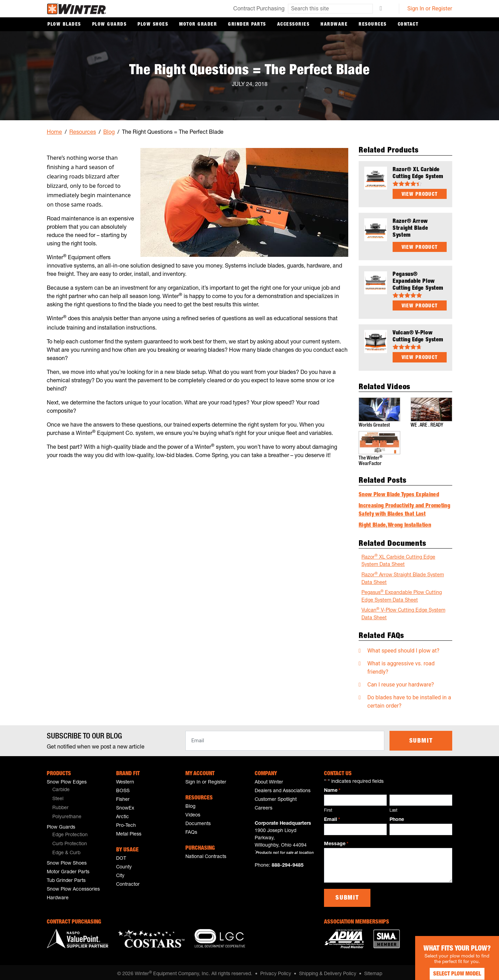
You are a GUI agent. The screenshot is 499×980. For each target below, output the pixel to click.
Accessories (294, 25)
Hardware (334, 25)
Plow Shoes (153, 25)
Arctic (122, 814)
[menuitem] (76, 787)
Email (332, 817)
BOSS (123, 788)
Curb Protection (70, 841)
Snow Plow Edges (67, 779)
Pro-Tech (126, 822)
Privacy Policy (276, 971)
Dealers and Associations (283, 788)
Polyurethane (67, 814)
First (328, 807)
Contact (408, 25)
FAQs (191, 829)
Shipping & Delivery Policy (328, 971)
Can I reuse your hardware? (401, 681)
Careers (264, 805)
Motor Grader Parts (68, 869)
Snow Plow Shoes (67, 860)
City (120, 873)
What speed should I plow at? (403, 647)
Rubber (60, 805)
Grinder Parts (247, 25)
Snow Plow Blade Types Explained (399, 492)
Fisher (123, 796)
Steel (58, 796)
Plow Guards (110, 25)
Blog (109, 133)
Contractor (128, 881)
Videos (193, 812)
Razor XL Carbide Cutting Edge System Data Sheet (398, 557)
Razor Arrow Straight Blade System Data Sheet (403, 575)
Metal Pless (129, 831)
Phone (397, 816)
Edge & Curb (66, 850)
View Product (420, 194)
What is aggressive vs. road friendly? (401, 664)
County (124, 864)
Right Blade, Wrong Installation (395, 522)
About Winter (269, 779)
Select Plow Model (447, 966)
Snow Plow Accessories (73, 886)
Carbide (61, 787)
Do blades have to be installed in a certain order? (409, 698)
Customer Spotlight (276, 796)
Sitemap (373, 971)
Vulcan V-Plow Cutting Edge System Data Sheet (403, 610)
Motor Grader (198, 25)
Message (336, 841)
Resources (373, 25)
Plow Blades (64, 25)
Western (125, 779)
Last (393, 807)
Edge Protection (70, 832)
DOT (121, 855)
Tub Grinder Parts (66, 877)
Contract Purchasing (259, 9)
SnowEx (125, 805)
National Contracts (206, 854)
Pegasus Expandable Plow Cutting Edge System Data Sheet (402, 593)
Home (54, 133)
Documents (198, 821)
